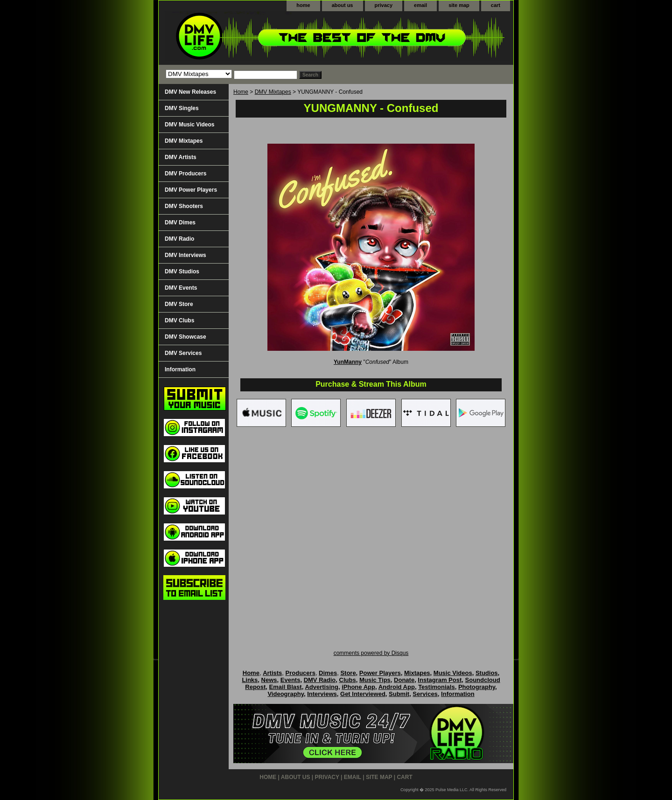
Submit (399, 694)
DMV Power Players (191, 190)
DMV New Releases (190, 92)
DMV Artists (181, 157)
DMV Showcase (185, 337)
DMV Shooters (184, 206)
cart (496, 5)
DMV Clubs (179, 320)
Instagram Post (440, 680)
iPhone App (358, 687)
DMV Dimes (180, 223)
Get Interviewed (363, 694)
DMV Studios (182, 271)
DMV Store (179, 304)
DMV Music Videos (189, 125)
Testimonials (437, 687)
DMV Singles (182, 108)
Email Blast (286, 687)
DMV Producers (185, 174)
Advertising (322, 687)
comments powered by (371, 653)
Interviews (322, 694)
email (420, 5)
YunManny (348, 362)
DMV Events (181, 288)
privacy (384, 5)
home (303, 5)
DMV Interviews (185, 255)
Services (425, 694)
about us (343, 5)
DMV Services (183, 353)
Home (241, 92)
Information (180, 369)
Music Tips (375, 680)
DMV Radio (179, 239)
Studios (487, 673)
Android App (397, 687)
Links (250, 680)
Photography (477, 687)
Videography (286, 694)
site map (459, 5)
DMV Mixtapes (273, 92)
